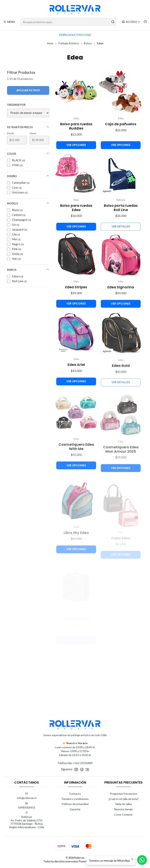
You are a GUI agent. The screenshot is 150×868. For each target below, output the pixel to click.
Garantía (75, 809)
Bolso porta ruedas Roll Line (121, 225)
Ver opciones (76, 145)
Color (28, 154)
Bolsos (88, 43)
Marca (28, 270)
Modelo (28, 203)
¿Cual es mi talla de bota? (124, 799)
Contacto (75, 794)
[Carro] (145, 22)
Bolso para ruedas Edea (76, 219)
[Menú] (9, 22)
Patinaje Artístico (69, 43)
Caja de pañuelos (121, 124)
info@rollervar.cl (27, 796)
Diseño (28, 176)
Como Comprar (123, 814)
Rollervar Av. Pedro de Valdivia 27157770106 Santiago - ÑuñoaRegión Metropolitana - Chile (27, 820)
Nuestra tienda (123, 809)
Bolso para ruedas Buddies (76, 126)
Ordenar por (16, 105)
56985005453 (27, 805)
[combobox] (68, 22)
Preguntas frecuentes (124, 794)
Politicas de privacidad (75, 804)
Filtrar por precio (28, 127)
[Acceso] (131, 22)
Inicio (50, 43)
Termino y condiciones (75, 799)
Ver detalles (121, 243)
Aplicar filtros (28, 90)
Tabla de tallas (123, 804)
